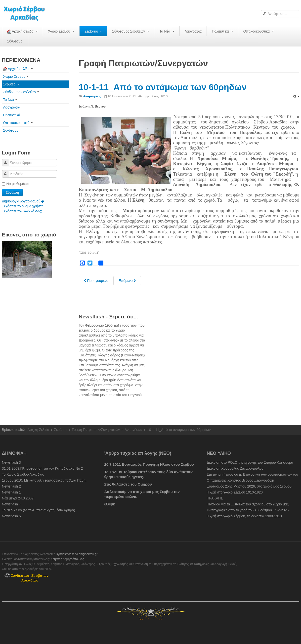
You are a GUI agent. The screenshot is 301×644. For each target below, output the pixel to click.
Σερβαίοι (93, 31)
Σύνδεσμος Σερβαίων (131, 31)
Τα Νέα (167, 31)
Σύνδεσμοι (15, 41)
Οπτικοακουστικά (259, 31)
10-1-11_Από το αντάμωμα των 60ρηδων (163, 87)
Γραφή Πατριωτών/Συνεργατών (96, 430)
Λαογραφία (193, 31)
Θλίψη (110, 504)
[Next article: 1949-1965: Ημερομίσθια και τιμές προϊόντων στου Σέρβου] (127, 281)
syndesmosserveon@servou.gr (77, 554)
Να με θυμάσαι (16, 184)
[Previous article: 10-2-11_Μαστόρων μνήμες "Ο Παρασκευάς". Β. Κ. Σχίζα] (96, 281)
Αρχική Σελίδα (38, 430)
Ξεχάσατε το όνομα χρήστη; (23, 206)
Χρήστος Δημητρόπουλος (67, 559)
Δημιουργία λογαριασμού (23, 201)
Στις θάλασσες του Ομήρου (128, 484)
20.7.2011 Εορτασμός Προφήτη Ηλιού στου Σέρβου (149, 464)
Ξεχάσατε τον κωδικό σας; (22, 211)
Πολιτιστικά (222, 31)
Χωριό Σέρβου (61, 31)
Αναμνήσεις (133, 430)
